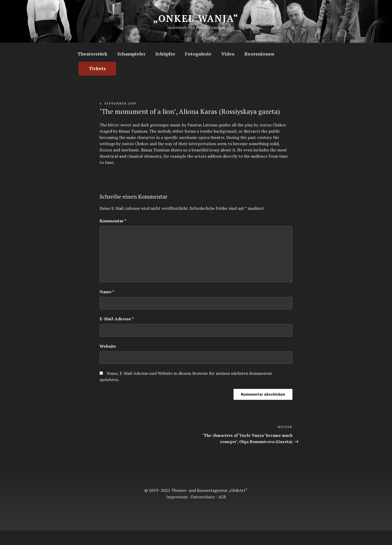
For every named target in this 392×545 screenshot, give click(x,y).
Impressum (177, 497)
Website (108, 346)
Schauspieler (131, 54)
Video (228, 54)
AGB (222, 497)
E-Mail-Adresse (117, 319)
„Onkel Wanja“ (196, 18)
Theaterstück (92, 54)
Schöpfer (165, 54)
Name (107, 292)
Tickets (97, 68)
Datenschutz (203, 497)
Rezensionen (259, 54)
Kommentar (113, 221)
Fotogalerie (198, 54)
